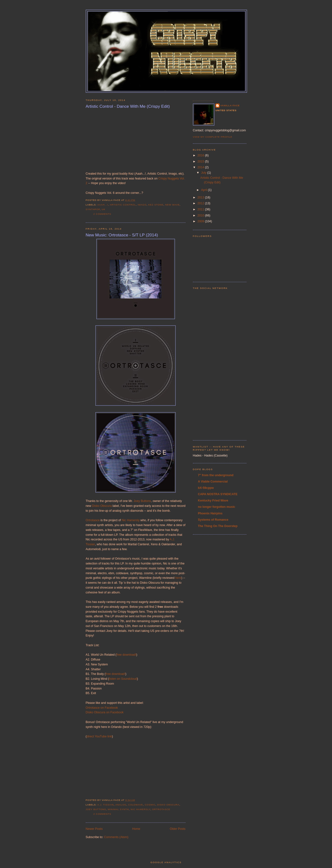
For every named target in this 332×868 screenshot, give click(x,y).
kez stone (156, 205)
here (178, 578)
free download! (126, 655)
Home (136, 829)
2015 (201, 161)
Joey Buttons (142, 501)
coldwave (136, 805)
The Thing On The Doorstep (218, 526)
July (204, 173)
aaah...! (103, 205)
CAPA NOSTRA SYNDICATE (218, 494)
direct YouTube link (99, 736)
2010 (201, 215)
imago (142, 205)
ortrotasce (161, 809)
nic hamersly (140, 809)
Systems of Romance (213, 520)
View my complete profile (213, 137)
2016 (201, 155)
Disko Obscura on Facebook (105, 712)
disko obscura (168, 805)
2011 (201, 209)
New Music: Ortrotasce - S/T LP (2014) (122, 235)
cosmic (150, 805)
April (204, 190)
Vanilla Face (230, 105)
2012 (201, 203)
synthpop (93, 209)
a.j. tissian (106, 805)
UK (103, 209)
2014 (201, 167)
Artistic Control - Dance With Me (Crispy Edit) (128, 106)
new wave (172, 205)
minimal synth (118, 809)
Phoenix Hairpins (210, 513)
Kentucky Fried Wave (213, 501)
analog (121, 805)
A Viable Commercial (213, 482)
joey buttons (96, 809)
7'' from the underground (216, 475)
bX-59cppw (206, 488)
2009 (201, 221)
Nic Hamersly (131, 520)
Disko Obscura (102, 506)
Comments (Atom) (116, 837)
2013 (201, 197)
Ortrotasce (93, 520)
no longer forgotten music (217, 507)
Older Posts (178, 829)
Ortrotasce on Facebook (102, 708)
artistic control (123, 205)
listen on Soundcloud (123, 679)
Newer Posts (94, 829)
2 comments (102, 214)
